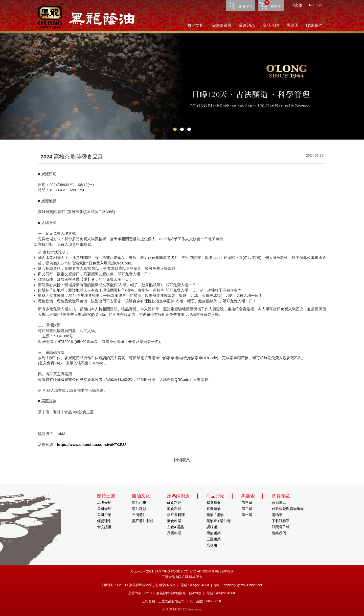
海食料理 (174, 509)
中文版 (297, 5)
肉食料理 (174, 503)
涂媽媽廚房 (221, 25)
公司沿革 (104, 515)
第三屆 (247, 503)
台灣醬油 (139, 515)
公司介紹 (104, 509)
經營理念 (104, 521)
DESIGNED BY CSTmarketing (182, 609)
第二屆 (247, 509)
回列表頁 (182, 460)
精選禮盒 (214, 503)
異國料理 (174, 533)
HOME (86, 16)
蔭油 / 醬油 (215, 515)
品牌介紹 (104, 503)
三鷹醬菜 (214, 539)
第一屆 (247, 515)
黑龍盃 (292, 25)
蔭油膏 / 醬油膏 (219, 521)
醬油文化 (195, 25)
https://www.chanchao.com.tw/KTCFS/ (91, 445)
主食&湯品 (175, 527)
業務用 (212, 545)
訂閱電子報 (281, 527)
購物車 (273, 4)
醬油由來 (139, 503)
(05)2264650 (199, 585)
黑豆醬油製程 (143, 521)
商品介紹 (271, 25)
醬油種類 (139, 509)
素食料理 (174, 521)
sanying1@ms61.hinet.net (243, 585)
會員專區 (279, 503)
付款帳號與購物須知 (288, 509)
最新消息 (247, 25)
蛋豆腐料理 (176, 515)
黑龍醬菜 (214, 533)
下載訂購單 (281, 521)
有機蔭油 (214, 509)
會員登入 (246, 6)
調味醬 (212, 527)
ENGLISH (315, 5)
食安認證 (104, 527)
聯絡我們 (314, 25)
